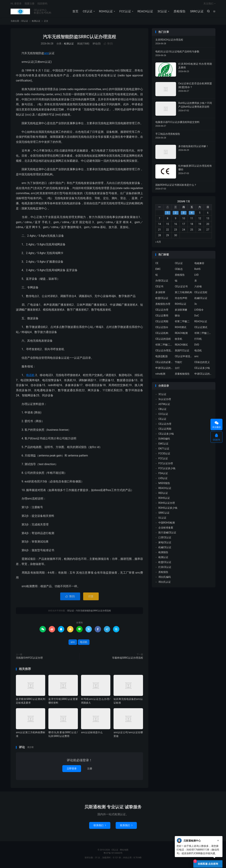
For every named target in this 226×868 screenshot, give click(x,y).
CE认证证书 (181, 288)
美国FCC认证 (182, 352)
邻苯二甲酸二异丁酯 (203, 335)
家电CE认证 (165, 544)
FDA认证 (163, 475)
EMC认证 (163, 446)
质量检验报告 (182, 376)
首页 (75, 12)
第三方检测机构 (183, 294)
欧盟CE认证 (162, 300)
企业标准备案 (166, 530)
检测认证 (36, 23)
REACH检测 (181, 335)
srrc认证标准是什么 (92, 734)
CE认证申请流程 (184, 358)
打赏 (91, 598)
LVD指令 (199, 311)
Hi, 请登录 (16, 5)
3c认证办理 (165, 401)
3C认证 (162, 12)
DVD (197, 346)
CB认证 (162, 411)
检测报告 (163, 554)
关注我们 (208, 5)
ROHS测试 (181, 329)
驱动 (177, 317)
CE (157, 265)
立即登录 (72, 770)
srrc (47, 55)
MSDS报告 (164, 485)
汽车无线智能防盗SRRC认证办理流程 (79, 39)
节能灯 (179, 364)
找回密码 (42, 5)
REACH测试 (181, 346)
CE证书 (159, 288)
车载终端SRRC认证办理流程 (128, 660)
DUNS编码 (164, 441)
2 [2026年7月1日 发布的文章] (176, 215)
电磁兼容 (199, 265)
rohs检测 (160, 376)
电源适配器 (162, 358)
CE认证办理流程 (164, 352)
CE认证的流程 (163, 341)
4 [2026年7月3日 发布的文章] (192, 215)
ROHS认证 (106, 12)
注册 (90, 770)
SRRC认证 (197, 12)
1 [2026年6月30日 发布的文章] (168, 215)
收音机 (179, 341)
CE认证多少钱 (202, 370)
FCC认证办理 (166, 465)
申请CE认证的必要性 (164, 370)
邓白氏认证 (165, 584)
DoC (197, 317)
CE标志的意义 (202, 364)
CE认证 (20, 13)
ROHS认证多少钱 (168, 510)
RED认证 (163, 495)
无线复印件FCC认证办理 (29, 660)
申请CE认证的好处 (203, 376)
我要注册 (29, 5)
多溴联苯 (160, 294)
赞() (108, 46)
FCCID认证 (164, 455)
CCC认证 (163, 416)
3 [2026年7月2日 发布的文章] (184, 215)
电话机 (30, 377)
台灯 (177, 370)
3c (196, 306)
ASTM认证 (164, 406)
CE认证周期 (162, 323)
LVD (197, 277)
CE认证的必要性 (164, 364)
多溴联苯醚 (181, 311)
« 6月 (158, 244)
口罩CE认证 (165, 539)
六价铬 (198, 288)
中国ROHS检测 (167, 525)
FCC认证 (125, 12)
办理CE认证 (162, 282)
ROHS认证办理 (167, 505)
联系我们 (100, 827)
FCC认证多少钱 (167, 470)
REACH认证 (145, 12)
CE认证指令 (162, 329)
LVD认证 (163, 480)
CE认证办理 (162, 311)
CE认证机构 (162, 335)
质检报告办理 (163, 306)
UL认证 (162, 520)
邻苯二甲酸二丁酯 (164, 346)
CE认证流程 (201, 294)
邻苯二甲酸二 (182, 323)
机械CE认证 (201, 300)
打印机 (198, 341)
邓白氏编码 (165, 579)
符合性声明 (181, 300)
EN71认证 (164, 450)
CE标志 (179, 271)
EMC (158, 271)
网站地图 (124, 852)
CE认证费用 (162, 317)
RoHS (197, 271)
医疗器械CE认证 (167, 534)
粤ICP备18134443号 (113, 855)
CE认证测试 (201, 329)
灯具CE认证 (165, 569)
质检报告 (179, 12)
